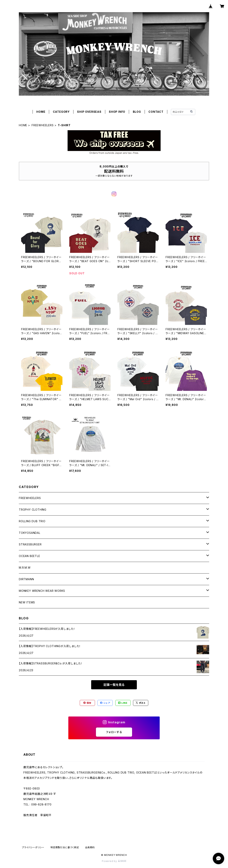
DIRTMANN (26, 579)
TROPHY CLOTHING (33, 510)
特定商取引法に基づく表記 (65, 847)
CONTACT (156, 112)
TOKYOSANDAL (30, 533)
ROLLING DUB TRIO (32, 521)
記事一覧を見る (114, 685)
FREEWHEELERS (43, 125)
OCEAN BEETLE (29, 556)
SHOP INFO (117, 112)
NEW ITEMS (27, 602)
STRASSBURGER (30, 544)
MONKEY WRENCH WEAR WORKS (42, 591)
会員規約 (90, 847)
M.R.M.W (25, 568)
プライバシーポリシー (33, 847)
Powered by (114, 861)
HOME (41, 112)
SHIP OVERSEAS (89, 112)
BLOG (137, 112)
